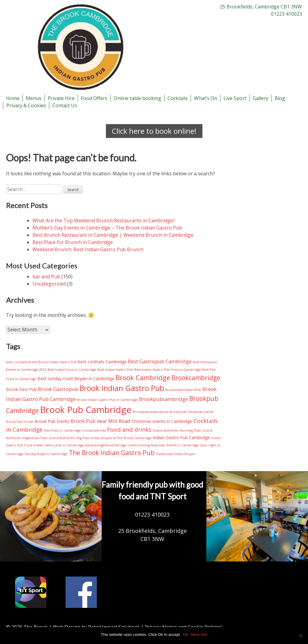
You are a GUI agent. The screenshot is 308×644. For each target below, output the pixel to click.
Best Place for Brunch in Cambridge (73, 242)
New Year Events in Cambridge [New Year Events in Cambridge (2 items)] (175, 445)
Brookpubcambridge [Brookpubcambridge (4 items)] (163, 399)
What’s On (206, 98)
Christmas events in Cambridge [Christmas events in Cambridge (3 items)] (162, 421)
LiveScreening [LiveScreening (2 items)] (139, 445)
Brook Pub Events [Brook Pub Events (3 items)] (52, 421)
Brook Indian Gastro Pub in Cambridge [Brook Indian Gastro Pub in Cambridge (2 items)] (107, 400)
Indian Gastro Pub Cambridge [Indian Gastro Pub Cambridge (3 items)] (181, 438)
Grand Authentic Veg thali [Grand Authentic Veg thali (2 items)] (69, 438)
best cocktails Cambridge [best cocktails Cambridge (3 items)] (102, 362)
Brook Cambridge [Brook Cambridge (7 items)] (143, 378)
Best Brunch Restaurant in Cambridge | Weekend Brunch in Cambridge (113, 235)
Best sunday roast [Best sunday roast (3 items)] (55, 378)
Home (13, 98)
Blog (280, 98)
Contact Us (65, 105)
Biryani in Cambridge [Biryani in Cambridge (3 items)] (94, 378)
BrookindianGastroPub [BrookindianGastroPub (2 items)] (183, 390)
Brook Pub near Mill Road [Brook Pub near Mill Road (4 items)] (101, 421)
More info (199, 635)
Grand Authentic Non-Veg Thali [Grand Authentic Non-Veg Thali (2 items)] (177, 430)
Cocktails (178, 98)
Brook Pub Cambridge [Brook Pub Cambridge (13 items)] (86, 410)
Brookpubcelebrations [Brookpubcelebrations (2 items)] (151, 412)
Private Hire (61, 98)
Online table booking (137, 98)
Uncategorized (49, 284)
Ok (185, 635)
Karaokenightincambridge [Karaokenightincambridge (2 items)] (106, 445)
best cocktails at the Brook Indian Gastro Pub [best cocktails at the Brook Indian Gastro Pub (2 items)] (41, 362)
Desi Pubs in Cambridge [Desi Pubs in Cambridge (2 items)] (62, 430)
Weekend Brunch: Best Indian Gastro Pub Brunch (88, 249)
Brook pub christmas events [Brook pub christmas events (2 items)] (192, 412)
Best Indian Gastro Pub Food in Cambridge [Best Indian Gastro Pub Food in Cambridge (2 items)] (168, 370)
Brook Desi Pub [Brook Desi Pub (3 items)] (21, 389)
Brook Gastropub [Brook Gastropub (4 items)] (58, 389)
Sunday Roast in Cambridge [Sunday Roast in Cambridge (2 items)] (46, 454)
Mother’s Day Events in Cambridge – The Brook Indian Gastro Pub (107, 228)
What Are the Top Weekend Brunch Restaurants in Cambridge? (104, 220)
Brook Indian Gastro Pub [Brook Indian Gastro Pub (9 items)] (122, 388)
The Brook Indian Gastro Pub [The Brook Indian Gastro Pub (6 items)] (112, 453)
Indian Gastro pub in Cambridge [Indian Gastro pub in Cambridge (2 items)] (59, 445)
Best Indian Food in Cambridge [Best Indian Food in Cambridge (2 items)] (72, 370)
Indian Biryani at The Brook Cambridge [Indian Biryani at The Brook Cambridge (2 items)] (121, 438)
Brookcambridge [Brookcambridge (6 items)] (196, 378)
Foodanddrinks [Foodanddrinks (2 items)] (94, 430)
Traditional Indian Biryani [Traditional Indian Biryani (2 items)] (176, 454)
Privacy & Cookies (26, 105)
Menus (34, 98)
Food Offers (94, 98)
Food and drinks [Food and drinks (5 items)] (129, 430)
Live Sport (235, 98)
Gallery (260, 98)
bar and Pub (46, 277)
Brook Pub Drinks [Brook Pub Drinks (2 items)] (20, 422)
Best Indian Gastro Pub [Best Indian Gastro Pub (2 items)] (115, 370)
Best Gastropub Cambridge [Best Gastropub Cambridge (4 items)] (160, 361)
